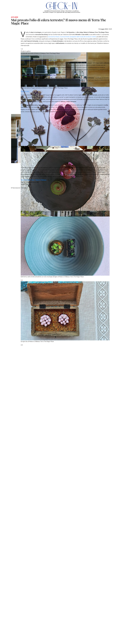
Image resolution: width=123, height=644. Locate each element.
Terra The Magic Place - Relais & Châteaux (34, 634)
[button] (24, 251)
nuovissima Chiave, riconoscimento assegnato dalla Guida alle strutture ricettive (72, 37)
